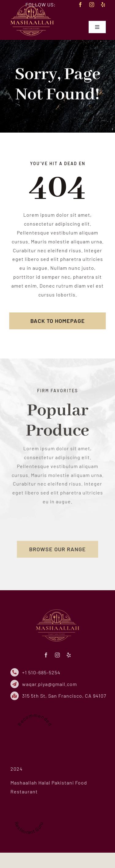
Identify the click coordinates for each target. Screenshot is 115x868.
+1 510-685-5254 (43, 672)
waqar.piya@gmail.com (51, 684)
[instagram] (92, 5)
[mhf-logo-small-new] (32, 4)
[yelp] (103, 5)
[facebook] (80, 5)
